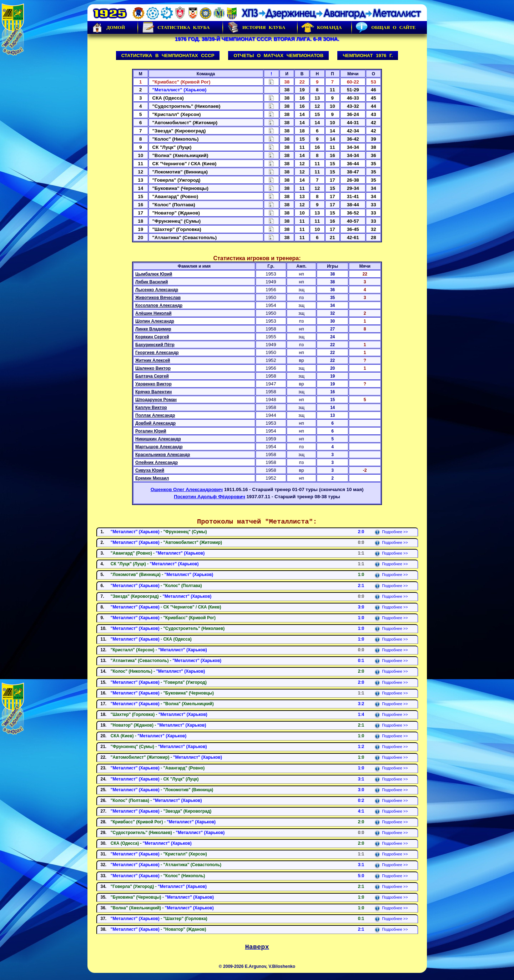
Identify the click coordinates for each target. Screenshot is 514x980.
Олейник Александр (157, 463)
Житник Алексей (153, 360)
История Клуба (256, 27)
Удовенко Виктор (153, 384)
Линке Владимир (153, 329)
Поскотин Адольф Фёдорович (209, 497)
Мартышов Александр (159, 447)
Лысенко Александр (157, 290)
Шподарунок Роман (156, 400)
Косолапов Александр (159, 305)
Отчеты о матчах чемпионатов (278, 55)
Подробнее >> (391, 532)
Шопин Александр (155, 321)
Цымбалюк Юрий (154, 274)
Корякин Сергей (152, 337)
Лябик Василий (152, 282)
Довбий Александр (155, 423)
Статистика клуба (176, 27)
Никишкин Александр (158, 439)
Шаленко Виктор (153, 368)
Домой (108, 27)
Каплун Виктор (151, 408)
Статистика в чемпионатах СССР (168, 55)
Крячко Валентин (153, 392)
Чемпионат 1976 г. (368, 55)
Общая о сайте (385, 27)
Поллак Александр (155, 415)
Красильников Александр (163, 455)
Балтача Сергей (152, 376)
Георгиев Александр (157, 353)
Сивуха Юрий (150, 470)
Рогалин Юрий (151, 431)
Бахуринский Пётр (155, 345)
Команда (321, 27)
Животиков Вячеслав (158, 298)
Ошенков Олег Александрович (187, 489)
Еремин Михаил (152, 478)
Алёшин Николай (153, 313)
